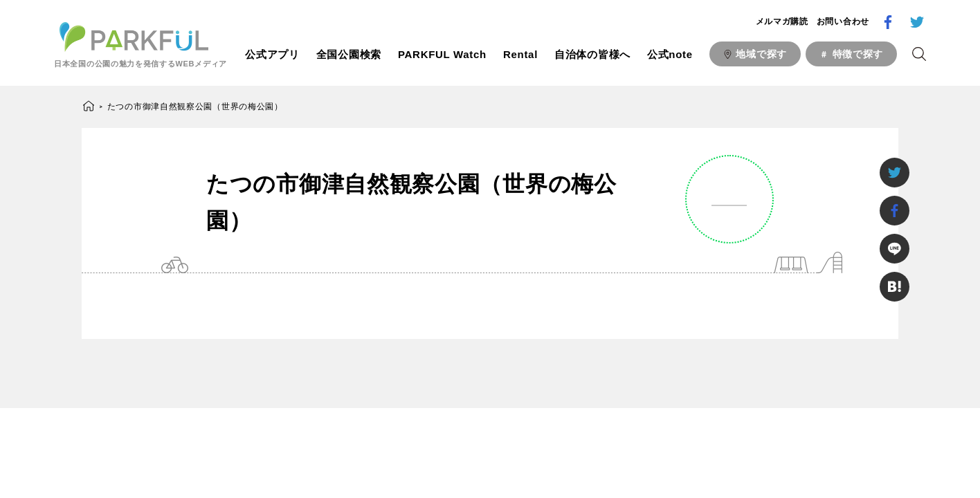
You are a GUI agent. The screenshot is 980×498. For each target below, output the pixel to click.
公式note (670, 54)
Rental (520, 54)
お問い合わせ (843, 21)
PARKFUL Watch (442, 54)
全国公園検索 (349, 54)
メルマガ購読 (782, 21)
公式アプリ (272, 54)
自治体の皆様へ (592, 54)
